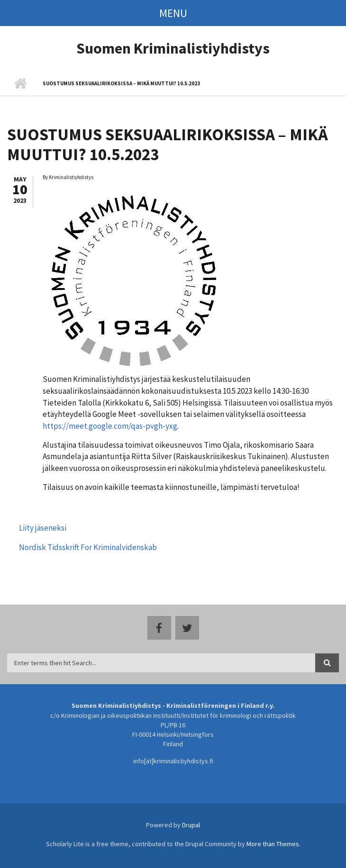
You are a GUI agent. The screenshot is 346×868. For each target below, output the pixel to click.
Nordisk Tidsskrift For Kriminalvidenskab (88, 547)
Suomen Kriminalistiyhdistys (173, 48)
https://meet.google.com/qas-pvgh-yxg (110, 426)
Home (20, 84)
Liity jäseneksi (43, 528)
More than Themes (273, 844)
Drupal (191, 825)
